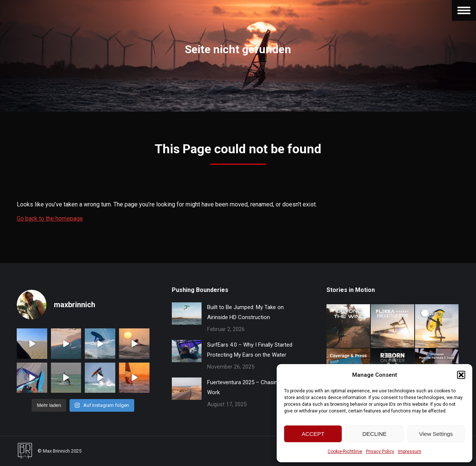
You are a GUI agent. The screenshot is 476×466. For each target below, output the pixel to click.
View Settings (436, 434)
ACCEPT (313, 434)
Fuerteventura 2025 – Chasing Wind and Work (256, 387)
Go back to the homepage (50, 218)
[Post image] (187, 314)
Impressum (410, 451)
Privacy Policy (380, 451)
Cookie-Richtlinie (345, 451)
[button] (461, 375)
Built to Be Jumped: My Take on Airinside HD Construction (245, 312)
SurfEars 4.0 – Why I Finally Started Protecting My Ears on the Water (250, 350)
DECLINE (374, 434)
